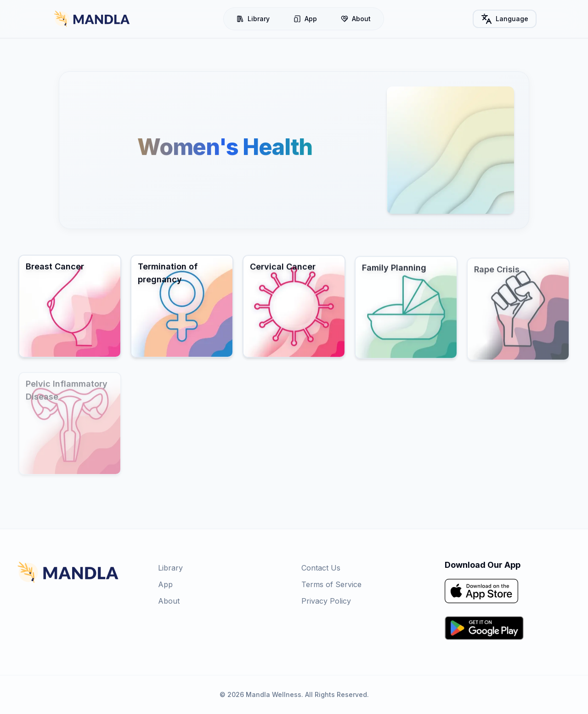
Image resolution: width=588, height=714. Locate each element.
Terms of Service (331, 584)
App (305, 19)
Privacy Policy (326, 601)
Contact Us (321, 568)
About (356, 19)
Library (253, 19)
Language (505, 19)
